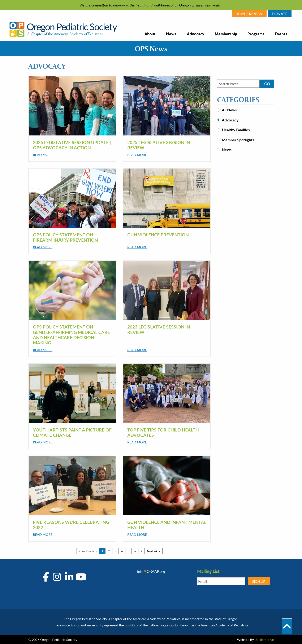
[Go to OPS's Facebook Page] (47, 577)
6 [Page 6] (135, 551)
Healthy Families (236, 130)
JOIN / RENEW (249, 14)
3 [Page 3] (115, 551)
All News (229, 110)
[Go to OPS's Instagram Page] (57, 577)
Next (154, 551)
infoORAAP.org (151, 571)
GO (267, 84)
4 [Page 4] (122, 551)
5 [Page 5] (128, 551)
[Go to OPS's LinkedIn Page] (68, 577)
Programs (256, 34)
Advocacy (196, 34)
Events (281, 34)
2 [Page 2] (109, 551)
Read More (43, 155)
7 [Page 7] (141, 551)
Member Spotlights (238, 140)
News (171, 34)
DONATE (280, 14)
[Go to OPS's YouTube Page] (80, 577)
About (150, 34)
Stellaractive (265, 639)
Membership (226, 34)
